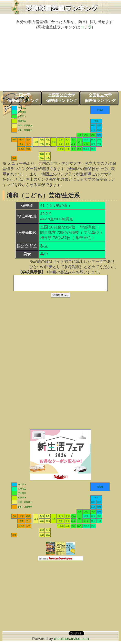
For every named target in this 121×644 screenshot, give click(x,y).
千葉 (99, 144)
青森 (96, 121)
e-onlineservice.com (72, 642)
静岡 (79, 149)
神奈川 (86, 149)
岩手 (99, 125)
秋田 (93, 125)
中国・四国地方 (25, 125)
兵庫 (54, 142)
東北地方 (22, 108)
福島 (99, 135)
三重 (68, 149)
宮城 (99, 130)
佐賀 (21, 140)
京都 (61, 140)
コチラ (86, 27)
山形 (93, 130)
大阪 (61, 144)
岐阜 (73, 144)
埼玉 (93, 144)
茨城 (99, 140)
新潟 (93, 135)
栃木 (93, 140)
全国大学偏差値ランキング (23, 98)
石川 (79, 135)
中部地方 (22, 116)
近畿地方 (22, 121)
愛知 (73, 149)
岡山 (48, 144)
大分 (28, 144)
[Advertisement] (60, 62)
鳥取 (48, 140)
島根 (42, 140)
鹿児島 (21, 149)
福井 (73, 140)
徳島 (48, 158)
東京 (93, 149)
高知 (42, 158)
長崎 (14, 140)
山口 (36, 142)
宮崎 (28, 149)
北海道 (100, 110)
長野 (79, 142)
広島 (42, 144)
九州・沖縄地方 (25, 130)
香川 (48, 154)
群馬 (86, 140)
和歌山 (61, 149)
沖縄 (14, 158)
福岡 (28, 140)
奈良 (68, 144)
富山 (86, 135)
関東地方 (22, 112)
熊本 (21, 144)
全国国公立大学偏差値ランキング (62, 98)
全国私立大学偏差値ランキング (100, 98)
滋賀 (68, 140)
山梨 (86, 144)
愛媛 (42, 154)
